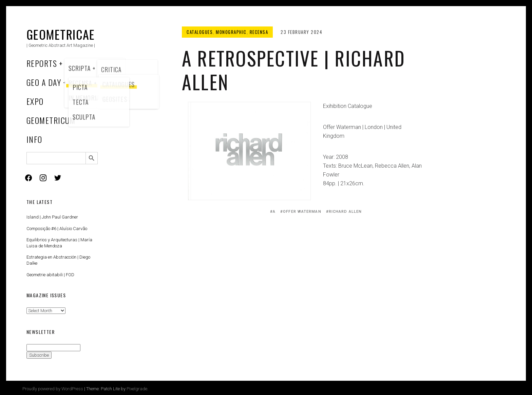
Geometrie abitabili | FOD (50, 275)
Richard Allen (345, 212)
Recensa (259, 32)
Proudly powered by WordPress (53, 389)
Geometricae (61, 34)
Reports (42, 63)
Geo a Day (44, 82)
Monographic (231, 32)
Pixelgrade (137, 389)
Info (34, 139)
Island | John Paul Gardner (52, 217)
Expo (35, 101)
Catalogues (200, 32)
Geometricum (51, 120)
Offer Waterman (302, 212)
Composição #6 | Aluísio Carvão (57, 229)
